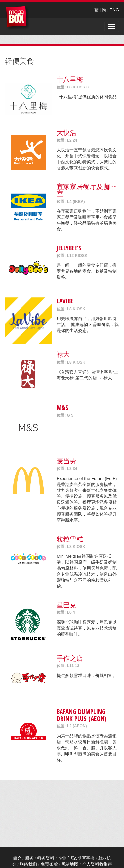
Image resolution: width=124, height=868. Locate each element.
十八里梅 (70, 79)
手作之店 (70, 658)
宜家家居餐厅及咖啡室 (86, 190)
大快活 (66, 132)
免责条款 (49, 864)
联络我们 (28, 864)
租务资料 (46, 858)
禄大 (63, 354)
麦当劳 (66, 461)
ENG (114, 10)
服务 (29, 858)
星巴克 (66, 605)
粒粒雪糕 (70, 539)
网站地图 (70, 864)
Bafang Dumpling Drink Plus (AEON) (82, 715)
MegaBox (18, 18)
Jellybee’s (69, 248)
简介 (17, 858)
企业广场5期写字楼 (76, 858)
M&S (62, 407)
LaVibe (65, 301)
